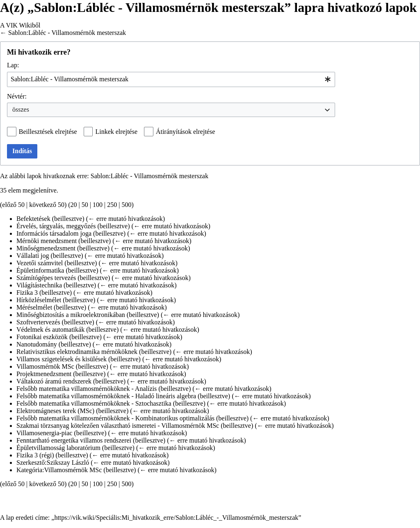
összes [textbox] (21, 109)
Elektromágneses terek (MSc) (55, 411)
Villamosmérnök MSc (45, 366)
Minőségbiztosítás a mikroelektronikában (71, 315)
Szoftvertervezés (38, 322)
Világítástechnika (39, 285)
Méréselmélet (34, 307)
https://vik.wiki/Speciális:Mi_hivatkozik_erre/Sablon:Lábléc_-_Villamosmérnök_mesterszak (176, 518)
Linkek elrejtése (116, 132)
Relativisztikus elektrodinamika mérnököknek (77, 352)
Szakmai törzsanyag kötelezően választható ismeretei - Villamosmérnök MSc (118, 426)
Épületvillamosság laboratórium (58, 448)
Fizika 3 (27, 293)
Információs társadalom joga (54, 233)
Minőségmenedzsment (46, 248)
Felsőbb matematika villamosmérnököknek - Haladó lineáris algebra (106, 396)
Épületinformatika (40, 270)
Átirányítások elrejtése (185, 132)
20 (74, 205)
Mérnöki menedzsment (47, 241)
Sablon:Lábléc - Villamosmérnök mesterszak (67, 33)
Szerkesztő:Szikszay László (53, 463)
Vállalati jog (33, 256)
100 (98, 205)
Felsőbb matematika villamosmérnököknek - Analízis (87, 389)
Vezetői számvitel (40, 263)
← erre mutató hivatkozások (126, 219)
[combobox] (171, 79)
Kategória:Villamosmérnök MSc (59, 470)
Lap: (13, 65)
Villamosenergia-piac (44, 433)
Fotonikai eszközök (42, 337)
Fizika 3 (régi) (35, 455)
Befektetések (33, 219)
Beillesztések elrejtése (48, 132)
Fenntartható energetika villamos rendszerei (74, 440)
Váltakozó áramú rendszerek (54, 381)
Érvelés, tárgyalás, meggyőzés (56, 226)
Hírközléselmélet (39, 300)
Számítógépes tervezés (46, 278)
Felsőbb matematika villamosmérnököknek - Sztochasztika (94, 403)
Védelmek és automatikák (50, 329)
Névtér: (17, 96)
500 (126, 205)
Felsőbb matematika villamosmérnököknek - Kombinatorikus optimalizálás (115, 418)
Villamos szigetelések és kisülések (62, 359)
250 (112, 205)
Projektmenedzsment (44, 374)
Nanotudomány (37, 344)
